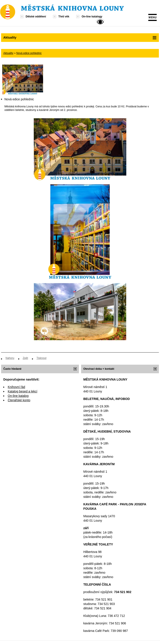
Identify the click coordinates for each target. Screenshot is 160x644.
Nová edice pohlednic (29, 53)
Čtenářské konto (19, 400)
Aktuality (8, 53)
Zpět (25, 358)
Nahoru (10, 358)
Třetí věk (64, 17)
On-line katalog (18, 396)
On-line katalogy (92, 17)
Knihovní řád (16, 387)
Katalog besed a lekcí (23, 391)
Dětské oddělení (36, 17)
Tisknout (41, 358)
